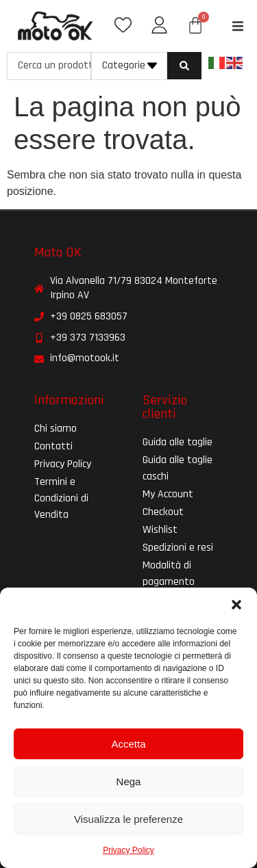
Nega (129, 781)
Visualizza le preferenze (128, 819)
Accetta (128, 744)
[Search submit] (184, 66)
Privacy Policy (128, 850)
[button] (236, 605)
